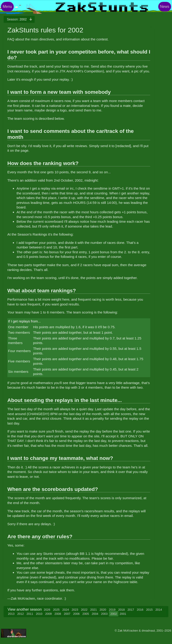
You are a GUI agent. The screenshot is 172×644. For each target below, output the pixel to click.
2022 (84, 610)
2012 (20, 614)
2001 (123, 614)
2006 (76, 614)
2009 (48, 614)
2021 (94, 610)
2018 (121, 610)
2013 (11, 614)
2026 (47, 610)
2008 (58, 614)
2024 (66, 610)
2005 (86, 614)
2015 (149, 610)
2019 (112, 610)
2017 (131, 610)
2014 (159, 610)
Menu (7, 7)
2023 (75, 610)
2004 (95, 614)
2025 (56, 610)
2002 (17, 19)
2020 (103, 610)
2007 (67, 614)
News (165, 7)
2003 (104, 614)
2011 (30, 614)
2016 (140, 610)
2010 (39, 614)
